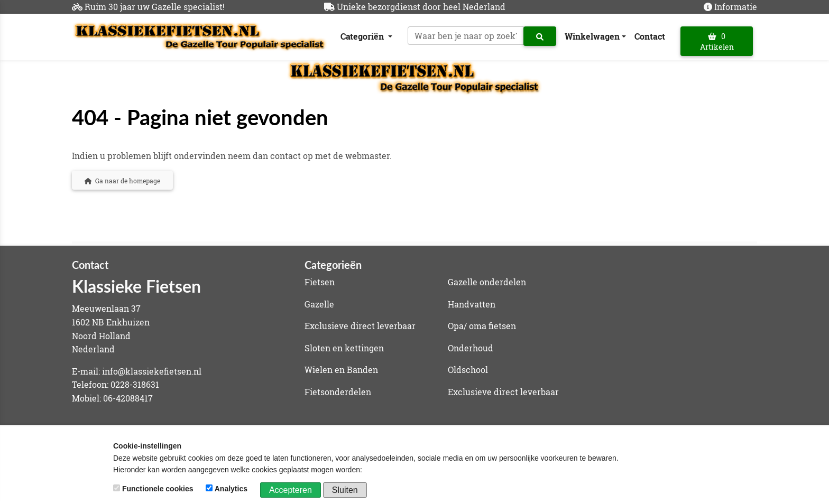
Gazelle (319, 304)
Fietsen (320, 282)
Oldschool (468, 370)
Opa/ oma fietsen (482, 326)
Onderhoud (471, 348)
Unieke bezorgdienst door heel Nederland (421, 7)
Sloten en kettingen (344, 348)
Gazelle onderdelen (487, 282)
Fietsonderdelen (338, 392)
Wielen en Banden (341, 370)
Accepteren (291, 490)
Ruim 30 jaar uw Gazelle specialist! (155, 7)
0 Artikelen (717, 41)
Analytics (228, 489)
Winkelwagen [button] (592, 36)
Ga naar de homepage (122, 181)
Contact (650, 36)
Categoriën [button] (363, 36)
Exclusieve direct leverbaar (360, 326)
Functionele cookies (154, 489)
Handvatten (472, 304)
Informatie (736, 7)
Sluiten (345, 490)
